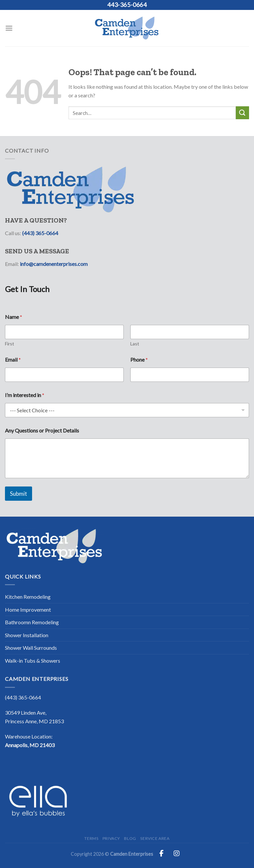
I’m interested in (25, 395)
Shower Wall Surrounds (31, 648)
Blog (130, 838)
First (10, 344)
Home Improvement (28, 610)
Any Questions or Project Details (42, 430)
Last (135, 344)
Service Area (155, 838)
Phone (139, 359)
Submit (19, 494)
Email (13, 359)
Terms (91, 838)
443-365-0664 (127, 5)
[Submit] (242, 113)
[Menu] (9, 28)
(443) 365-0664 (40, 233)
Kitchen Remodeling (28, 597)
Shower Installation (27, 635)
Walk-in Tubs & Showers (33, 661)
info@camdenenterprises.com (54, 264)
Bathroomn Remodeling (32, 622)
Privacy (111, 838)
